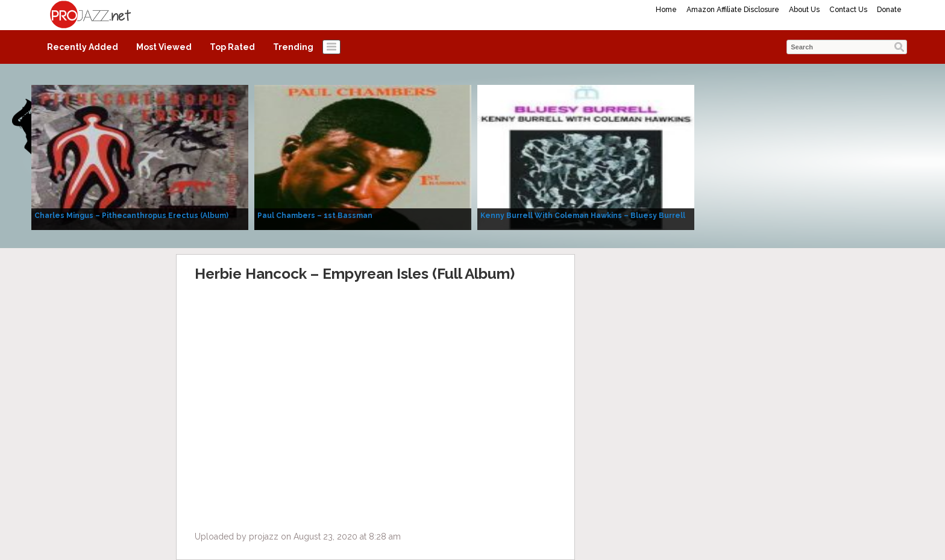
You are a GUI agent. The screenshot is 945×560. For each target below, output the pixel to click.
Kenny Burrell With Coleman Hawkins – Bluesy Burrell (583, 216)
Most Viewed (164, 47)
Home (666, 10)
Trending (293, 47)
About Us (804, 10)
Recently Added (83, 47)
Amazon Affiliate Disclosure (733, 10)
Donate (889, 10)
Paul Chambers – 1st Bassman (315, 216)
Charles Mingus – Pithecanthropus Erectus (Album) (131, 216)
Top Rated (232, 47)
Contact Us (848, 10)
